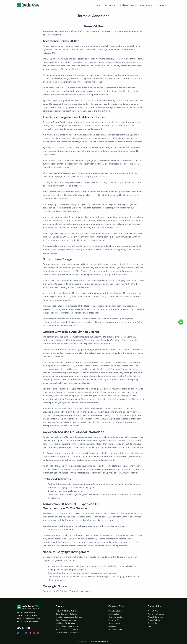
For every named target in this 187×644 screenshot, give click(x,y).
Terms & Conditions (156, 617)
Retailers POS (83, 641)
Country (161, 5)
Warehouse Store (115, 629)
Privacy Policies (154, 620)
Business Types (128, 5)
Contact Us (152, 623)
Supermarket (114, 614)
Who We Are (153, 611)
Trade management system (67, 629)
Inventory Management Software (69, 617)
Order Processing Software (67, 620)
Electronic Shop (115, 620)
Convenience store (116, 617)
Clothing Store (114, 623)
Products (110, 5)
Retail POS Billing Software (67, 611)
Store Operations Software (66, 614)
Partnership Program (156, 614)
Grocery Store (114, 626)
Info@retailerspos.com (32, 618)
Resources (146, 5)
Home (97, 5)
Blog (150, 626)
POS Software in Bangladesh (68, 632)
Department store (115, 611)
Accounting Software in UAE (67, 626)
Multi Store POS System (66, 623)
